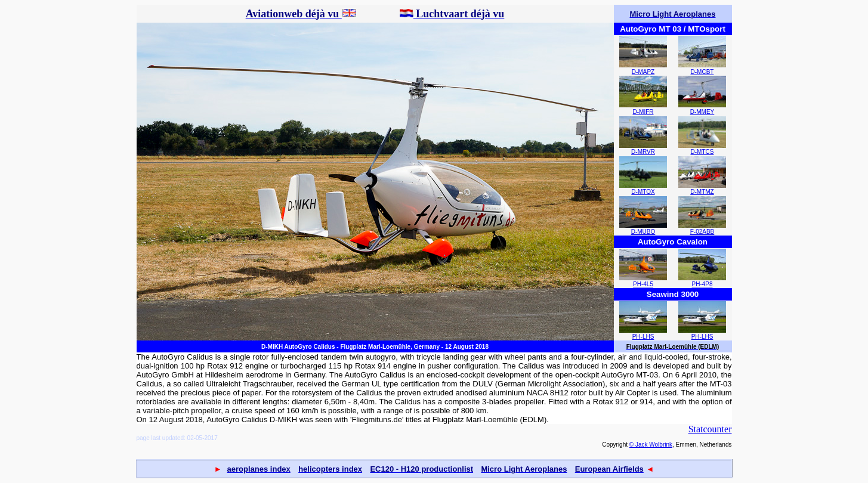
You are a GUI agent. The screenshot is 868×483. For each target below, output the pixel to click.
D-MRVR (643, 152)
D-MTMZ (702, 192)
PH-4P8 (702, 284)
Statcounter (710, 429)
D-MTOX (643, 192)
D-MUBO (643, 232)
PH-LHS (643, 337)
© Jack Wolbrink (651, 445)
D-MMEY (702, 112)
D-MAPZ (643, 72)
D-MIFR (643, 112)
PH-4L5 (643, 284)
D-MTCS (702, 152)
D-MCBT (702, 72)
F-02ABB (702, 232)
